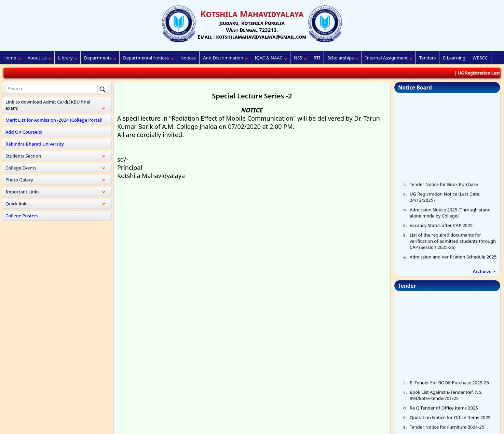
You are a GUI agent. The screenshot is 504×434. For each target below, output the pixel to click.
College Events (21, 168)
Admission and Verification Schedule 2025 (453, 259)
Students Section (23, 156)
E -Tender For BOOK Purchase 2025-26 (449, 384)
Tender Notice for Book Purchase (444, 186)
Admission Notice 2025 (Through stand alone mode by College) (450, 215)
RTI (317, 58)
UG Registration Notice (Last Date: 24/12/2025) (445, 199)
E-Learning (454, 58)
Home (10, 58)
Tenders (428, 58)
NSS (298, 58)
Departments (98, 58)
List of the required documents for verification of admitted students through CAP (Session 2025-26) (453, 243)
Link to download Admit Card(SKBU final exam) (48, 105)
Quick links (17, 204)
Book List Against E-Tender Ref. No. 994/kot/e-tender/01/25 (446, 397)
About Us (37, 58)
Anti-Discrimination (223, 58)
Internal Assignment (386, 58)
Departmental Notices (146, 58)
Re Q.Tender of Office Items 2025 (444, 410)
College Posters (22, 216)
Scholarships (340, 58)
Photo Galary (19, 180)
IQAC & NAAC (268, 58)
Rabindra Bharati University (35, 144)
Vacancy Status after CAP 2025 (441, 227)
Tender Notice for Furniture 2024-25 (447, 429)
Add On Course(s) (24, 132)
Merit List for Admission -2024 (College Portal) (54, 120)
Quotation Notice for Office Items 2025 (450, 419)
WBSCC (480, 58)
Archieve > (484, 271)
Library (65, 58)
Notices (188, 58)
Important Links (23, 192)
